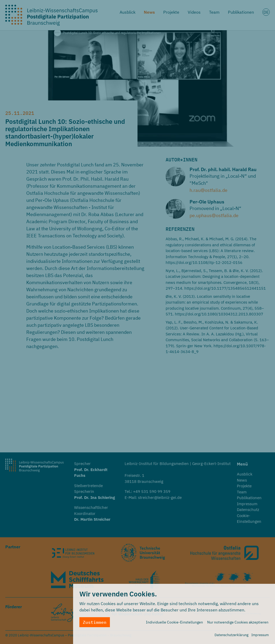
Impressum (260, 635)
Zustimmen (95, 622)
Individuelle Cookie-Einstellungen (174, 622)
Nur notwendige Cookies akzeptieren (238, 622)
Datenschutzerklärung (231, 635)
